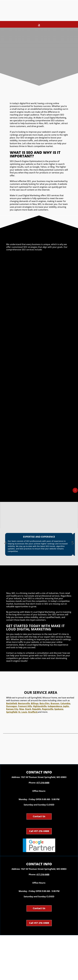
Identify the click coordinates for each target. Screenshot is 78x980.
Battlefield (12, 703)
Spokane (59, 709)
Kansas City (12, 709)
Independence (55, 706)
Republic (37, 709)
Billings (35, 703)
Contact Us (39, 816)
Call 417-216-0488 (39, 831)
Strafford (33, 712)
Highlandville (40, 706)
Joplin (66, 706)
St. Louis (23, 712)
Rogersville (48, 709)
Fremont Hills (25, 706)
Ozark (28, 709)
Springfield (12, 712)
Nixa (22, 709)
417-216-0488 (43, 783)
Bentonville (24, 703)
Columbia (65, 703)
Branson (55, 703)
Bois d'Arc (45, 703)
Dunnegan (12, 706)
